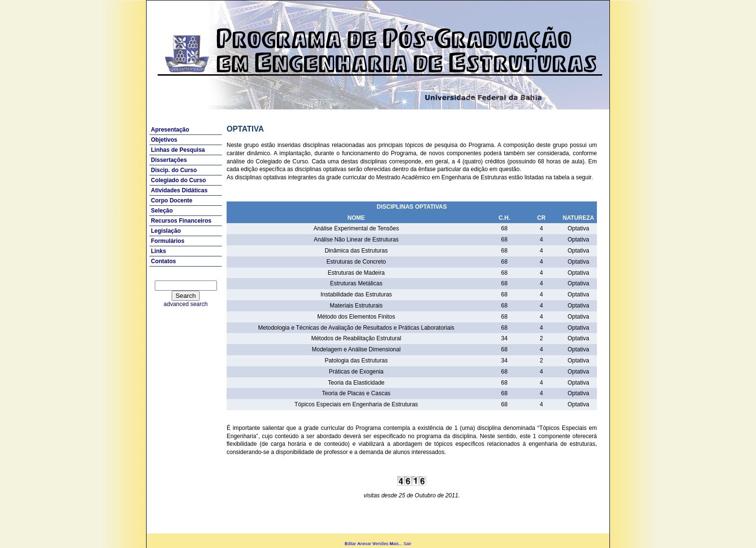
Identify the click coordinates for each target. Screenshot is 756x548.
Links (158, 251)
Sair (407, 544)
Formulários (168, 241)
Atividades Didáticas (179, 190)
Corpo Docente (172, 200)
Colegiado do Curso (178, 180)
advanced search (185, 304)
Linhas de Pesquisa (178, 150)
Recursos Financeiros (181, 221)
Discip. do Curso (174, 170)
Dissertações (169, 160)
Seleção (162, 211)
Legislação (166, 231)
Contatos (163, 261)
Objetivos (164, 140)
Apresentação (170, 130)
